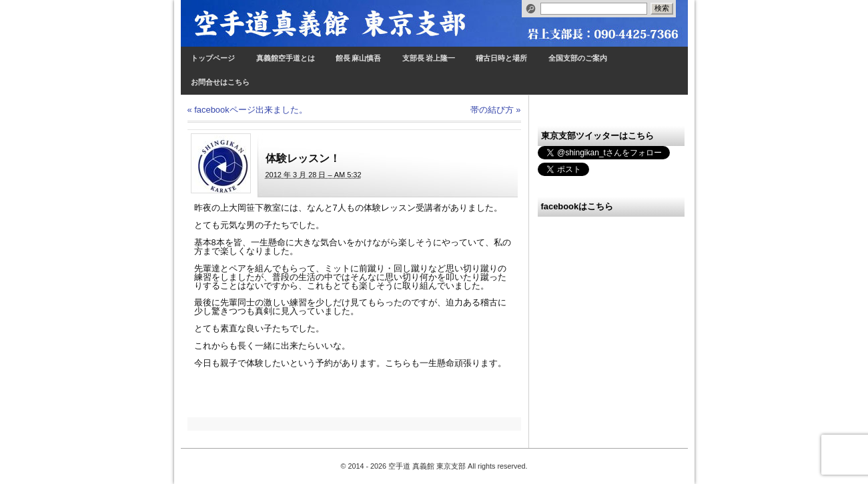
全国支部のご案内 (578, 58)
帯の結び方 (496, 110)
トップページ (213, 58)
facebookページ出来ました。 (248, 110)
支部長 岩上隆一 (429, 58)
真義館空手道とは (286, 58)
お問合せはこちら (220, 82)
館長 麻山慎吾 (358, 58)
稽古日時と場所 (501, 58)
